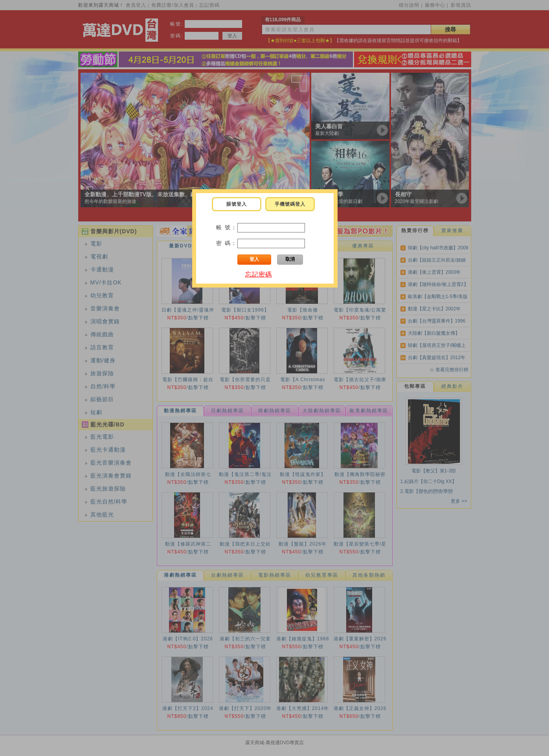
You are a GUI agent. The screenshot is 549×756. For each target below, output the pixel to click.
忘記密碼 (259, 274)
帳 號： (227, 227)
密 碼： (227, 243)
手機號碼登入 (290, 204)
